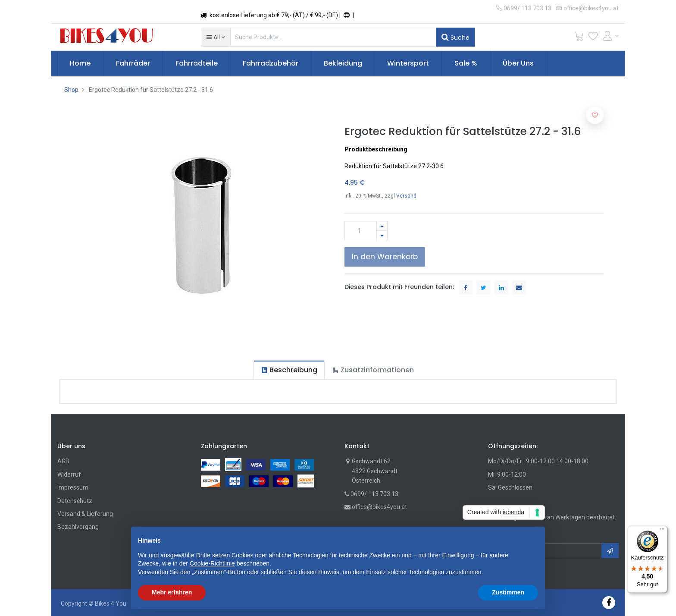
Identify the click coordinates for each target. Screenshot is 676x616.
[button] (216, 37)
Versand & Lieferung (85, 514)
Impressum (73, 487)
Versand (406, 196)
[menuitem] (81, 63)
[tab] (289, 370)
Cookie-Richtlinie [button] (212, 563)
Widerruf (69, 475)
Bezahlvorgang (78, 527)
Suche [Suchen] (455, 37)
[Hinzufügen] (382, 226)
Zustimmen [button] (508, 592)
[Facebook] (609, 602)
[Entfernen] (382, 235)
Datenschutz (75, 501)
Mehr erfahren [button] (172, 592)
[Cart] (579, 38)
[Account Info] (611, 36)
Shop (71, 90)
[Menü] (662, 531)
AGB (63, 461)
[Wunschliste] (593, 38)
